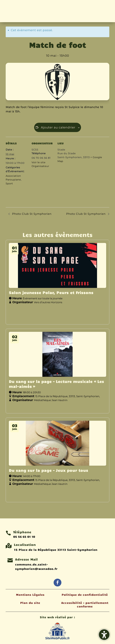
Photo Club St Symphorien (31, 214)
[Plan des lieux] (73, 186)
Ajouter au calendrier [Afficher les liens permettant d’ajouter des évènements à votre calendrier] (58, 127)
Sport (9, 184)
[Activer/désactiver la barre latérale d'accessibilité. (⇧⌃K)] (104, 635)
